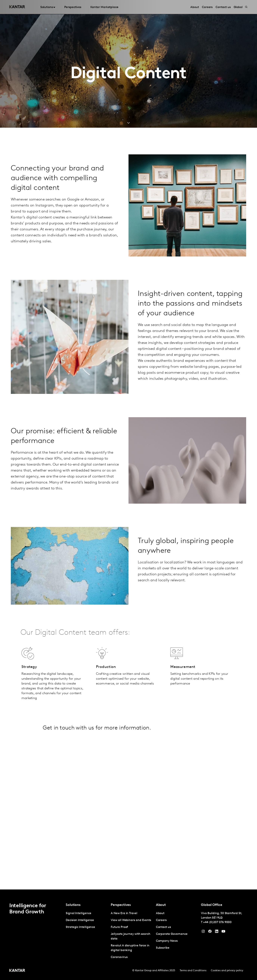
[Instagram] (203, 932)
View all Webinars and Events (131, 920)
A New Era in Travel (124, 913)
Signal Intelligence (78, 913)
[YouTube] (217, 932)
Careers (161, 920)
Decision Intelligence (80, 920)
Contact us (163, 927)
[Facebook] (210, 932)
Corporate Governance (172, 934)
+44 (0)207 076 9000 (217, 922)
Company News (167, 941)
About (160, 913)
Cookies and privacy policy (227, 971)
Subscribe (163, 948)
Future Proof (119, 927)
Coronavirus (119, 957)
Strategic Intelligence (80, 927)
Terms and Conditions (193, 971)
